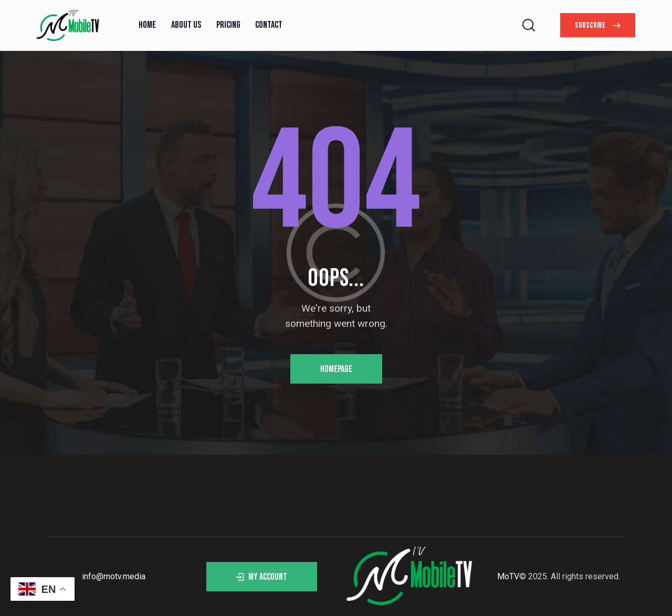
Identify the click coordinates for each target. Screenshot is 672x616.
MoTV (508, 576)
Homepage (336, 369)
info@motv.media (114, 576)
